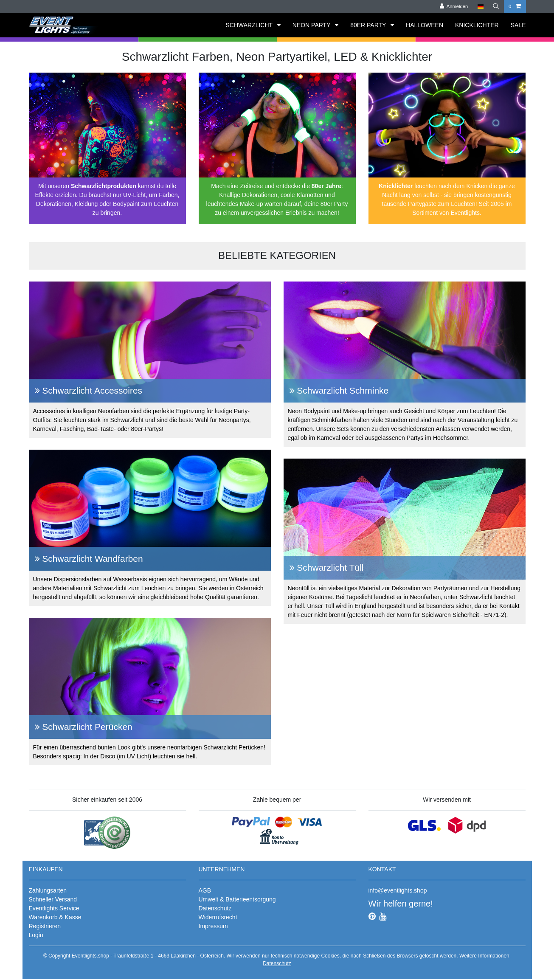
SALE (518, 25)
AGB (205, 890)
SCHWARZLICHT (250, 25)
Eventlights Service (54, 908)
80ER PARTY (369, 25)
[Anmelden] (452, 7)
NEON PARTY (312, 25)
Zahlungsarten (48, 890)
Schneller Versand (53, 899)
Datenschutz (215, 908)
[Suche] (495, 7)
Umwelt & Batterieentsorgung (237, 899)
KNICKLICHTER (477, 25)
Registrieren (45, 926)
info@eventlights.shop (398, 890)
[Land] (479, 7)
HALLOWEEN (425, 25)
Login (36, 935)
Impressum (213, 926)
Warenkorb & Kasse (55, 917)
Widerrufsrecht (218, 917)
